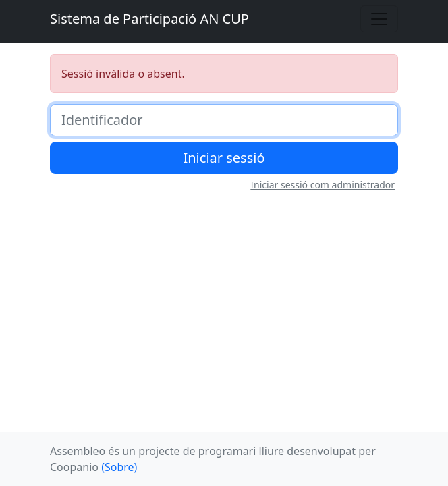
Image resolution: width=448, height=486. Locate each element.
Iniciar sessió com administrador (323, 185)
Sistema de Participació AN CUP (149, 19)
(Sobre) (119, 467)
